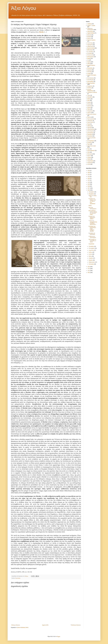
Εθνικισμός (90, 50)
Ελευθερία (90, 53)
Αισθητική (90, 24)
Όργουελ (89, 106)
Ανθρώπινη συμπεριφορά (90, 29)
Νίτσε (89, 100)
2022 (89, 178)
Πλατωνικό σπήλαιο (92, 114)
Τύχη (88, 149)
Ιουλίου (91, 252)
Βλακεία (89, 37)
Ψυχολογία (90, 163)
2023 (89, 176)
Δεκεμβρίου (92, 192)
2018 (89, 186)
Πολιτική (89, 117)
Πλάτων (89, 113)
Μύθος (89, 99)
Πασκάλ (89, 107)
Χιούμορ (89, 157)
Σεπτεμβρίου (92, 248)
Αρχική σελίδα (45, 625)
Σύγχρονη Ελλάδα (91, 138)
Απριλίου (91, 258)
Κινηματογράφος (91, 83)
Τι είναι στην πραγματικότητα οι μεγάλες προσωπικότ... (93, 223)
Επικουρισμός (90, 57)
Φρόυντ (89, 156)
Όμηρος (89, 102)
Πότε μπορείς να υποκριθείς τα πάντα (92, 241)
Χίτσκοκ (89, 159)
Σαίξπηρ (89, 126)
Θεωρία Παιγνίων (91, 65)
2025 (89, 172)
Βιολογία (89, 35)
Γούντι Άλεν (90, 43)
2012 (89, 273)
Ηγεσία (89, 62)
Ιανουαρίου (92, 264)
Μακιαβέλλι (90, 97)
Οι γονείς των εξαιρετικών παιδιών (92, 218)
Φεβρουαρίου (92, 262)
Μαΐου (90, 256)
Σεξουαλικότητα (91, 129)
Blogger (58, 637)
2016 (89, 190)
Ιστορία (89, 73)
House (89, 164)
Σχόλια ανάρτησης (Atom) (23, 627)
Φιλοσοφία (90, 154)
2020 (89, 182)
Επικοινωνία (90, 55)
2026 (89, 170)
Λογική (89, 95)
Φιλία (89, 152)
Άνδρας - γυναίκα (91, 26)
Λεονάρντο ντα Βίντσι (92, 92)
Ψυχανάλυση (90, 161)
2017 (89, 188)
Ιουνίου (91, 254)
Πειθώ (89, 109)
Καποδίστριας (90, 80)
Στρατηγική (90, 134)
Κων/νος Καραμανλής (90, 90)
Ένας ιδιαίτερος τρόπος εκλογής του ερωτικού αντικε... (93, 212)
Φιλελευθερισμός (91, 151)
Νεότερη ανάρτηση (16, 625)
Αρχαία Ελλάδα (91, 33)
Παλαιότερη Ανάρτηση (76, 625)
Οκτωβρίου (91, 246)
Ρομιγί (89, 124)
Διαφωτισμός (90, 46)
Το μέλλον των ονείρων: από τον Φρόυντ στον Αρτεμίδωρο (92, 201)
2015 (89, 267)
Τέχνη (89, 144)
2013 (89, 271)
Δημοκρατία (90, 45)
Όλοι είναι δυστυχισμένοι (92, 208)
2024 (89, 174)
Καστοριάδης (90, 81)
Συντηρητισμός (91, 141)
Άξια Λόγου (24, 8)
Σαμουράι (89, 128)
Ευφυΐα (89, 58)
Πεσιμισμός (90, 111)
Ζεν (88, 60)
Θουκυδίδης (90, 68)
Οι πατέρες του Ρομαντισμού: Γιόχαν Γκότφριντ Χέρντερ (92, 229)
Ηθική (89, 64)
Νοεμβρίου (91, 194)
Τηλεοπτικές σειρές (92, 146)
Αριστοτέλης (90, 31)
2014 (89, 269)
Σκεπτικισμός (90, 131)
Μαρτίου (91, 260)
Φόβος (90, 206)
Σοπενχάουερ (90, 133)
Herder (42, 32)
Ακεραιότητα (91, 244)
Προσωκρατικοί (91, 119)
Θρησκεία (89, 70)
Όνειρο (89, 104)
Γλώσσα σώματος (91, 40)
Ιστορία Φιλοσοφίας (92, 75)
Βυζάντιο (89, 38)
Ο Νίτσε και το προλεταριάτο (92, 237)
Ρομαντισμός (18, 578)
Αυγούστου (91, 250)
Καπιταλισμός (90, 78)
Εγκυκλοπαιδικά (91, 48)
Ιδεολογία (89, 72)
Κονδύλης (90, 88)
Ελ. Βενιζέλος (90, 52)
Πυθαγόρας (90, 121)
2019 (89, 184)
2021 (89, 180)
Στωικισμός (90, 136)
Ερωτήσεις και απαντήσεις (92, 234)
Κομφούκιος (90, 86)
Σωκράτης (90, 142)
